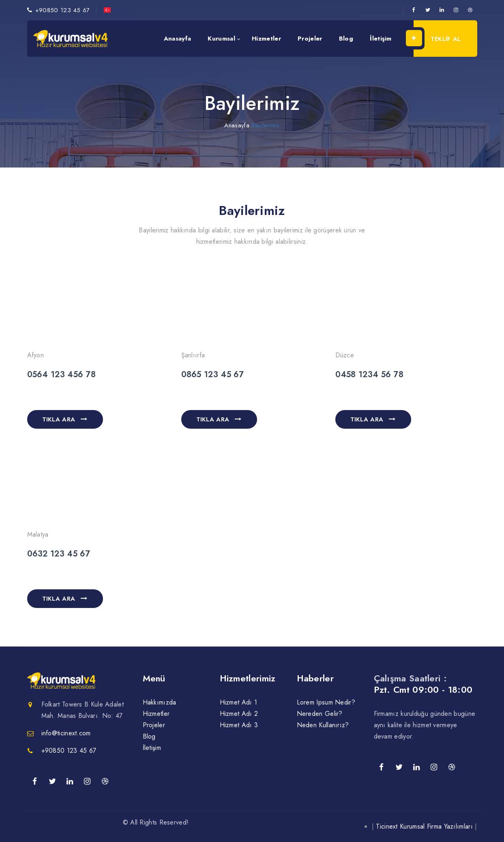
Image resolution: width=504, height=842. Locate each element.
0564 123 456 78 (62, 375)
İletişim (381, 39)
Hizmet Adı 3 (239, 725)
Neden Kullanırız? (323, 725)
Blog (346, 39)
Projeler (310, 39)
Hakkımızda (160, 702)
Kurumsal (221, 39)
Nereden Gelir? (320, 714)
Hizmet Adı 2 (239, 714)
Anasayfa (177, 39)
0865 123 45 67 (213, 375)
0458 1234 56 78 (370, 375)
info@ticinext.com (66, 733)
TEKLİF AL (437, 38)
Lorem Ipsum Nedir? (326, 702)
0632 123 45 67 (59, 554)
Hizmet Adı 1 (239, 702)
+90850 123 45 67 (63, 10)
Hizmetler (266, 39)
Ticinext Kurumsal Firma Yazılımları (424, 826)
